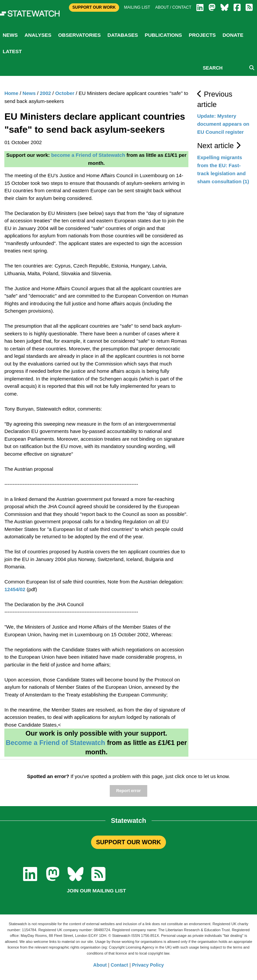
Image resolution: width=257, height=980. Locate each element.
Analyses (38, 35)
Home (11, 93)
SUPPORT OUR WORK (128, 842)
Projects (202, 35)
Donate (233, 35)
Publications (163, 35)
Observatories (79, 35)
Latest (12, 51)
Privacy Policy (148, 965)
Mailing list (137, 7)
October (65, 93)
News (10, 35)
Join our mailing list (97, 891)
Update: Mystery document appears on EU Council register (223, 124)
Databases (123, 35)
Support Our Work (94, 7)
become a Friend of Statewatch (88, 155)
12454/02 (15, 589)
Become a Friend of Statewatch (55, 743)
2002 (45, 93)
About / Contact (173, 7)
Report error (128, 791)
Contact (119, 965)
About (100, 965)
